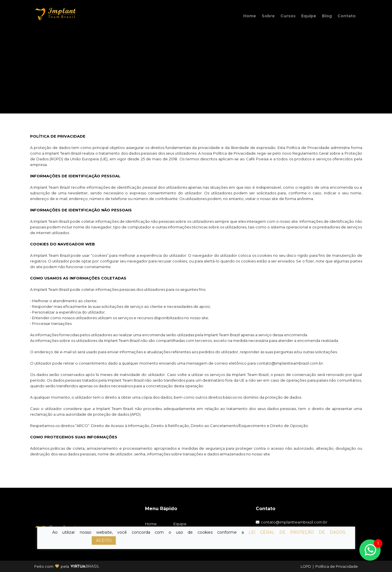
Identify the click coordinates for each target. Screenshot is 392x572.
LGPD (306, 566)
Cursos (288, 16)
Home (250, 16)
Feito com (44, 566)
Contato (347, 16)
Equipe (309, 16)
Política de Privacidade (337, 566)
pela (65, 566)
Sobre (268, 16)
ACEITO (104, 541)
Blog (327, 16)
